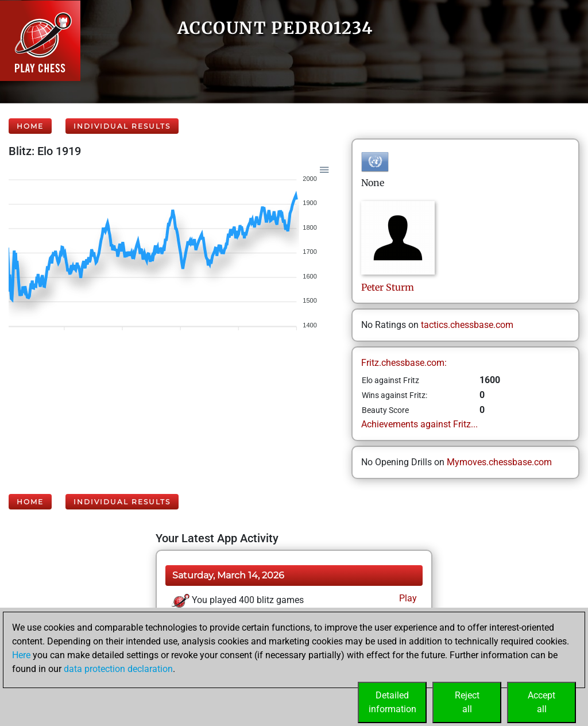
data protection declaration (118, 669)
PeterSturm (388, 287)
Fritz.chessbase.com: (404, 363)
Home (30, 126)
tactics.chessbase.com (467, 325)
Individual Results (122, 126)
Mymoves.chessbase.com (499, 462)
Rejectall (467, 702)
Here (21, 655)
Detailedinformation (392, 702)
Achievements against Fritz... (419, 424)
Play (407, 598)
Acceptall (541, 702)
